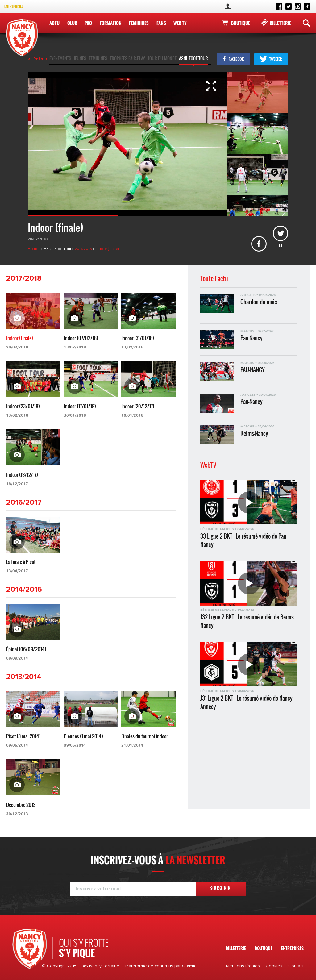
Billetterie (280, 23)
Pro (88, 23)
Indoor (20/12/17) (138, 406)
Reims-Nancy (254, 434)
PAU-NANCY (253, 370)
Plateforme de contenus (149, 966)
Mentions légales (243, 966)
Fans (161, 23)
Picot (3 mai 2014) (23, 736)
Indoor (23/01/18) (23, 406)
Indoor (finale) (107, 249)
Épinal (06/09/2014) (26, 649)
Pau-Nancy (252, 338)
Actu (54, 23)
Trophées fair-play (127, 59)
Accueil (35, 249)
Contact (296, 966)
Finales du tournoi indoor (145, 736)
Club (72, 23)
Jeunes (80, 59)
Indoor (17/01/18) (80, 406)
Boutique (241, 23)
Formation (110, 23)
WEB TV (179, 23)
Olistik (189, 966)
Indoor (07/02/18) (81, 338)
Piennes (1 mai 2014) (83, 736)
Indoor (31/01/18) (138, 338)
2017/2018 (84, 249)
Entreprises (14, 6)
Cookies (274, 966)
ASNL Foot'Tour (193, 59)
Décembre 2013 (21, 805)
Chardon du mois (259, 302)
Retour (40, 59)
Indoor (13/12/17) (22, 475)
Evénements (60, 59)
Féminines (138, 23)
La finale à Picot (21, 562)
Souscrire (221, 888)
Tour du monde (162, 59)
